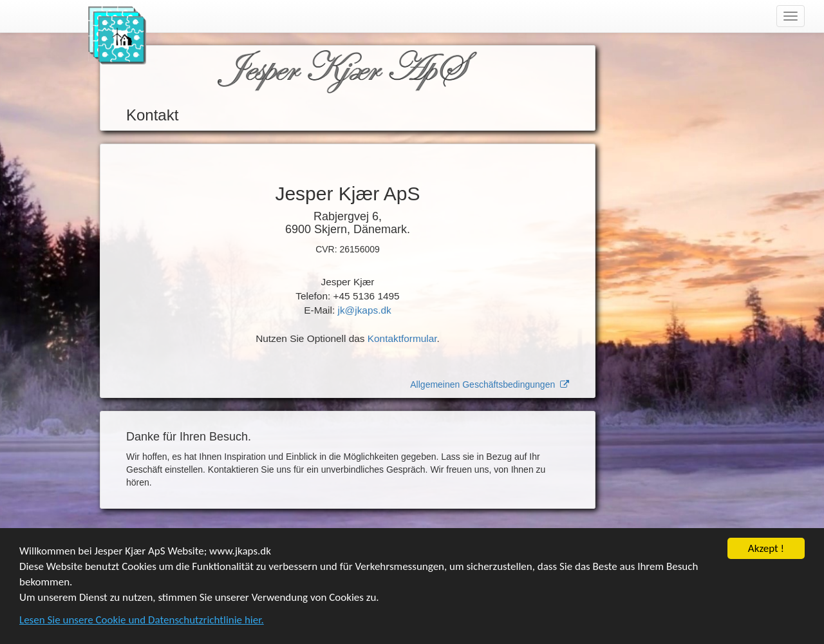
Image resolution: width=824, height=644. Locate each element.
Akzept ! (766, 549)
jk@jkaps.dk (364, 310)
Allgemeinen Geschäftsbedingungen (490, 384)
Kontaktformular (402, 338)
